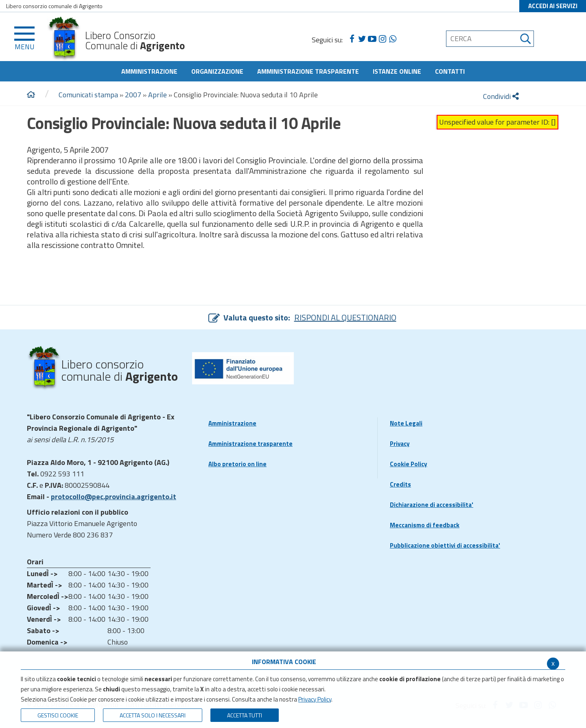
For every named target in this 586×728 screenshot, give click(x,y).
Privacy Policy (315, 699)
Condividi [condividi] (501, 96)
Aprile (157, 95)
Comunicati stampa (88, 95)
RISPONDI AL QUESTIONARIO (345, 317)
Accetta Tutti (245, 715)
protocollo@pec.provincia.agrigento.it (114, 497)
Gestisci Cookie (58, 715)
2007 (133, 95)
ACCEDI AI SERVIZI (553, 6)
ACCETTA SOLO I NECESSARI (153, 715)
